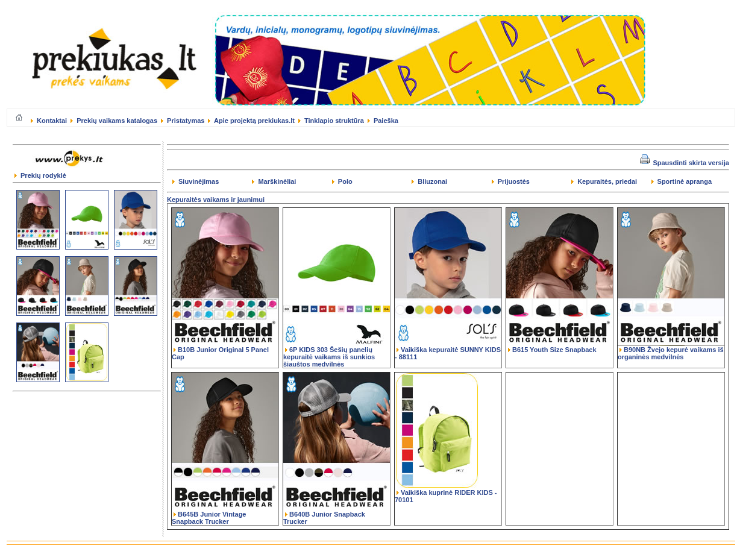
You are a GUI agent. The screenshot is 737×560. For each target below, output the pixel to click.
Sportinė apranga (682, 181)
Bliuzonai (429, 181)
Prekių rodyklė (40, 175)
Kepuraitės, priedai (604, 181)
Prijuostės (511, 181)
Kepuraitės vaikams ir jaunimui (216, 200)
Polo (342, 181)
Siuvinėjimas (196, 181)
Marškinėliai (274, 181)
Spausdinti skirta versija (685, 163)
